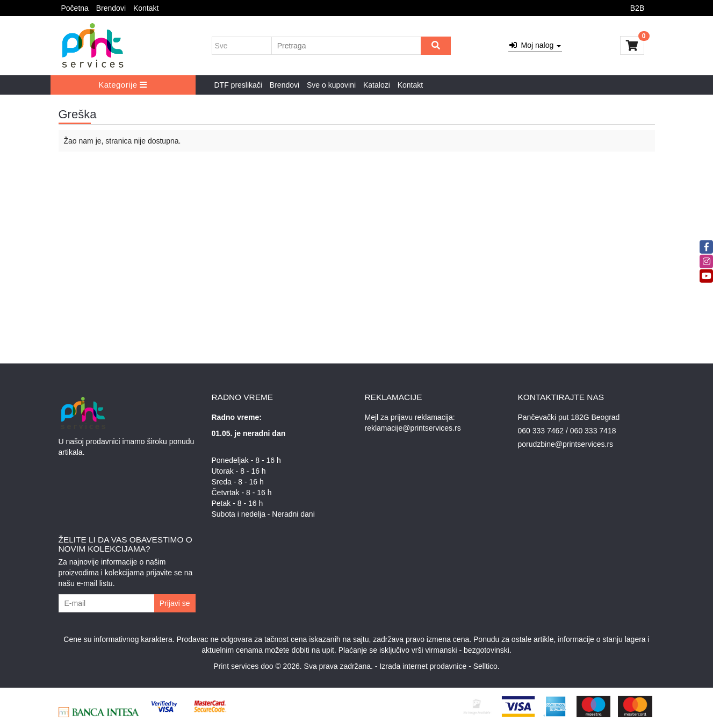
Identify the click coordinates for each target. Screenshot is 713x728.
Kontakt (146, 8)
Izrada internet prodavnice (423, 666)
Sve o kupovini (331, 85)
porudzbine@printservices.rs (566, 444)
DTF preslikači (238, 85)
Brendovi (111, 8)
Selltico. (487, 666)
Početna (75, 8)
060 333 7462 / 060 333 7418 (567, 431)
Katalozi (377, 85)
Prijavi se (175, 603)
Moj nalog (535, 45)
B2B (637, 8)
